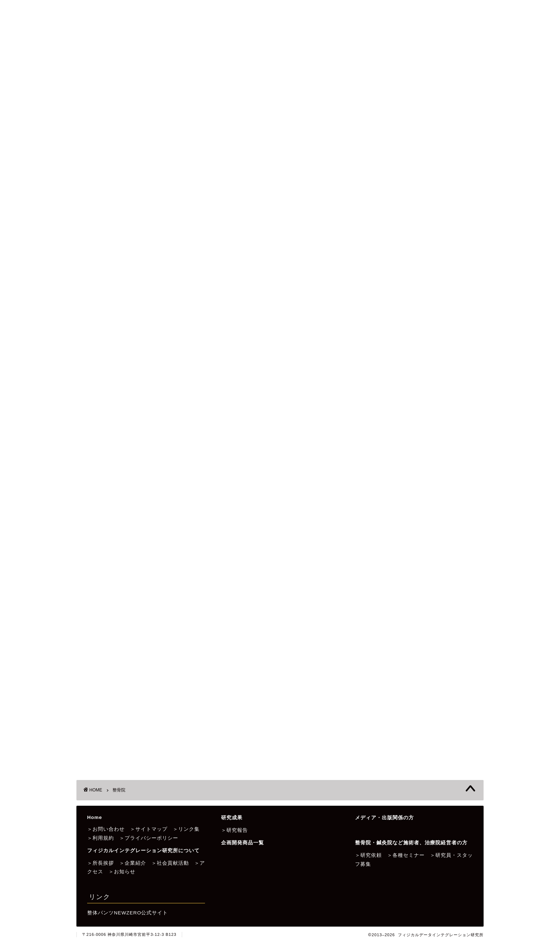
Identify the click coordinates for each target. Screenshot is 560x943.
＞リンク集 (186, 829)
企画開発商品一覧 (304, 78)
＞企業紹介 (133, 863)
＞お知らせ (122, 872)
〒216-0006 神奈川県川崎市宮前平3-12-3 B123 (129, 934)
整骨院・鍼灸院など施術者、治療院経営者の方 (145, 94)
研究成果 (252, 78)
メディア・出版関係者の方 (379, 78)
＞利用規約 (101, 838)
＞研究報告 (234, 830)
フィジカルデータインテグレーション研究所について (154, 78)
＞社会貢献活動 (170, 863)
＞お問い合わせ (106, 829)
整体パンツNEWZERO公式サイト (127, 913)
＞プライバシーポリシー (149, 838)
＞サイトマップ (149, 829)
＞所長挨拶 (101, 863)
